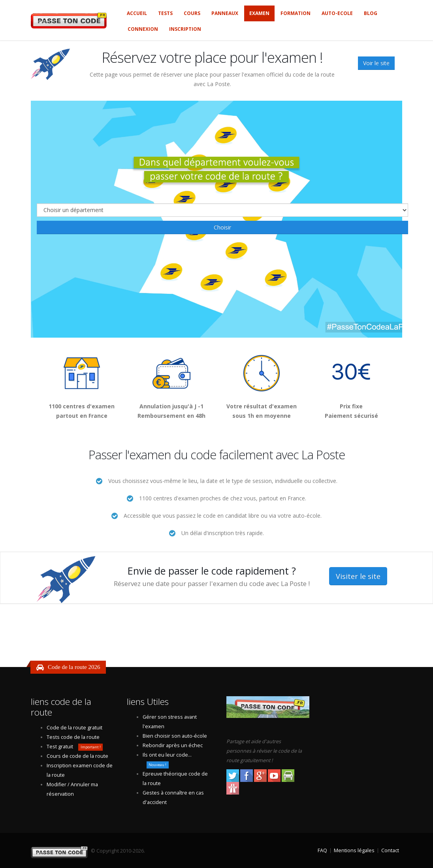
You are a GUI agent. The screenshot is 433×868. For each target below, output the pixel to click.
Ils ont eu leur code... (167, 755)
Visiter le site (358, 576)
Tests (165, 13)
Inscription (185, 29)
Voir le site (376, 63)
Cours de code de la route (77, 756)
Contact (390, 850)
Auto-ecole (337, 13)
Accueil (137, 13)
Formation (296, 13)
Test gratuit (60, 747)
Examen (259, 13)
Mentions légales (354, 850)
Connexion (143, 29)
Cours (192, 13)
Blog (371, 13)
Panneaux (225, 13)
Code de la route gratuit (74, 728)
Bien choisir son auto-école (175, 736)
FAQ (322, 850)
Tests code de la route (73, 737)
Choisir (222, 227)
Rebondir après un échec (173, 745)
